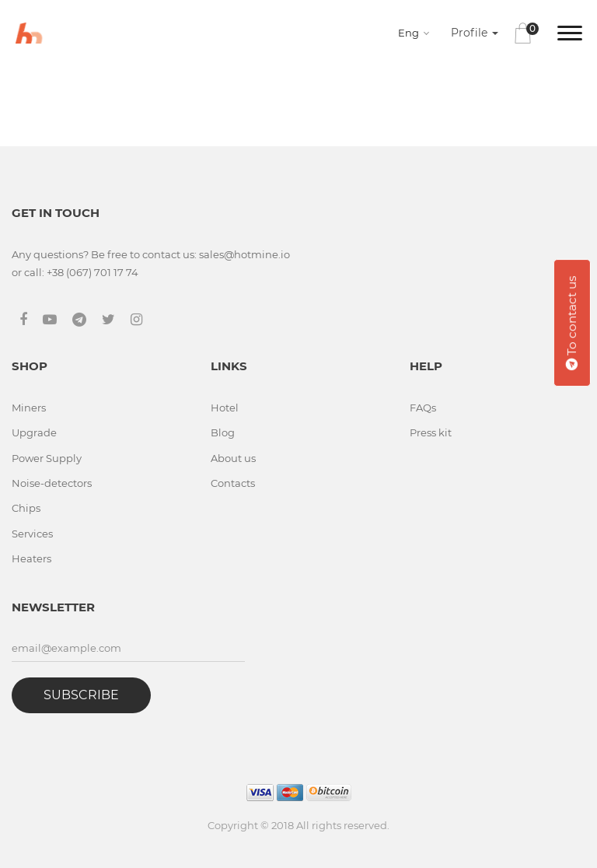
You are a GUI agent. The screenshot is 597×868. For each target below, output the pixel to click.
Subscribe (81, 695)
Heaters (31, 558)
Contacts (233, 483)
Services (32, 534)
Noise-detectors (52, 483)
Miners (29, 408)
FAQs (423, 408)
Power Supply (47, 458)
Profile (475, 33)
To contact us (572, 323)
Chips (26, 508)
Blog (223, 432)
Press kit (431, 432)
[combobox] (416, 33)
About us (233, 458)
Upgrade (34, 432)
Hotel (225, 408)
